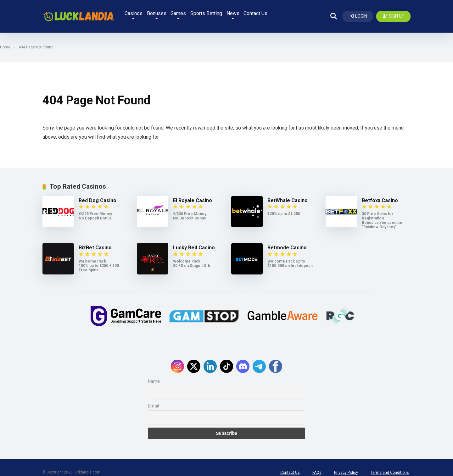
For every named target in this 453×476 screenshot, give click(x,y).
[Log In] (358, 13)
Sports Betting (226, 12)
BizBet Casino (95, 240)
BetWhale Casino (288, 193)
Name (154, 371)
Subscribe (226, 423)
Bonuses (172, 13)
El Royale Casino (193, 193)
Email (153, 396)
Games (196, 13)
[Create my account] (394, 13)
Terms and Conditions (390, 462)
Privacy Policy (346, 462)
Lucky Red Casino (194, 240)
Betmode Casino (287, 240)
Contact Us (279, 12)
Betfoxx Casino (380, 193)
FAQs (317, 462)
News (255, 13)
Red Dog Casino (98, 193)
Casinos (147, 13)
